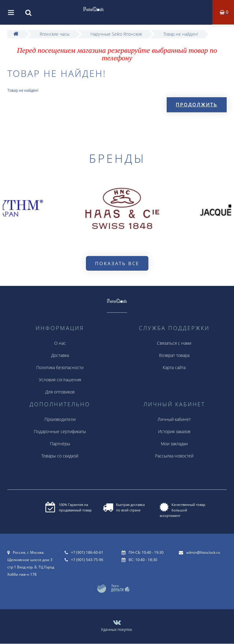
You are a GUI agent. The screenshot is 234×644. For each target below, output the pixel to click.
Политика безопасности (60, 367)
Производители (60, 419)
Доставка (60, 355)
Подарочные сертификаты (60, 431)
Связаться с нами (174, 343)
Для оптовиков (60, 392)
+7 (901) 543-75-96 (87, 560)
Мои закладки (174, 444)
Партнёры (60, 444)
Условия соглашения (60, 380)
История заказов (174, 431)
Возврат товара (174, 355)
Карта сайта (174, 367)
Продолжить (197, 105)
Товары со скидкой (60, 456)
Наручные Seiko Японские (116, 34)
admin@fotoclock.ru (203, 552)
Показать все (117, 263)
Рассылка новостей (174, 456)
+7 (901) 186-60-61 (87, 552)
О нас (60, 343)
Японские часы (55, 34)
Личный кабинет (174, 419)
